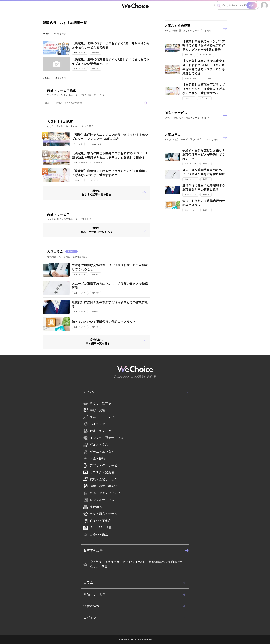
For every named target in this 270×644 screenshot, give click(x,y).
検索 (252, 5)
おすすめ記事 (136, 550)
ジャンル (136, 392)
